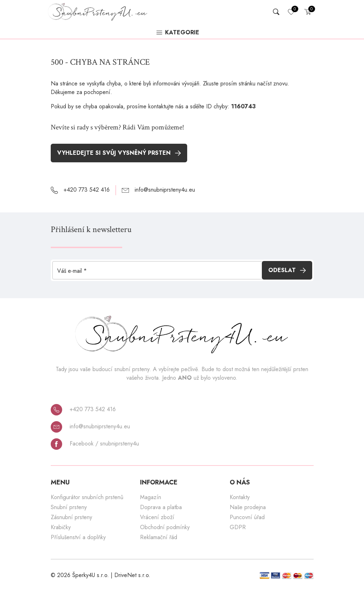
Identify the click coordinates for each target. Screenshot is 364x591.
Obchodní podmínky (165, 527)
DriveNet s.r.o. (132, 575)
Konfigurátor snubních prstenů (87, 497)
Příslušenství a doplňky (78, 537)
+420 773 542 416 (83, 409)
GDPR (238, 527)
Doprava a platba (161, 507)
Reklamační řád (159, 537)
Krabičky (61, 527)
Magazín (151, 497)
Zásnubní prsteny (71, 517)
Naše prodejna (248, 507)
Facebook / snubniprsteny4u (95, 444)
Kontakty (240, 497)
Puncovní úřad (247, 517)
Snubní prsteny (69, 507)
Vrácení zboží (157, 517)
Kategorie (178, 33)
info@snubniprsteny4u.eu (90, 427)
